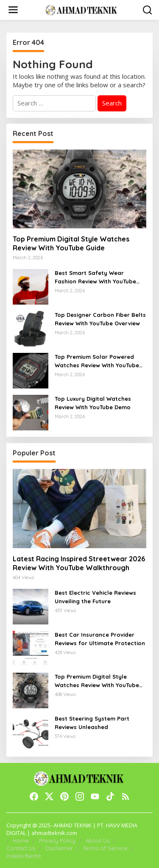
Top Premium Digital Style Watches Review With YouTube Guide (71, 243)
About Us (98, 840)
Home (21, 840)
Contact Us (21, 848)
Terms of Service (105, 848)
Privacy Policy (57, 840)
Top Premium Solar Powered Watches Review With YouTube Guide (97, 361)
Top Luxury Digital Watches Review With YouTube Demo (93, 403)
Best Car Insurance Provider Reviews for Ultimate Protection (100, 639)
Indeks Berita (24, 856)
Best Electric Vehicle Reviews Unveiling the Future (95, 597)
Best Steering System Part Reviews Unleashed (92, 723)
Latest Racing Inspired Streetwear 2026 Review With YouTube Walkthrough (79, 563)
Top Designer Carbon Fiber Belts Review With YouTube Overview (100, 319)
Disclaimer (59, 848)
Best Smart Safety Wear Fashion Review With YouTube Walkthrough (95, 277)
